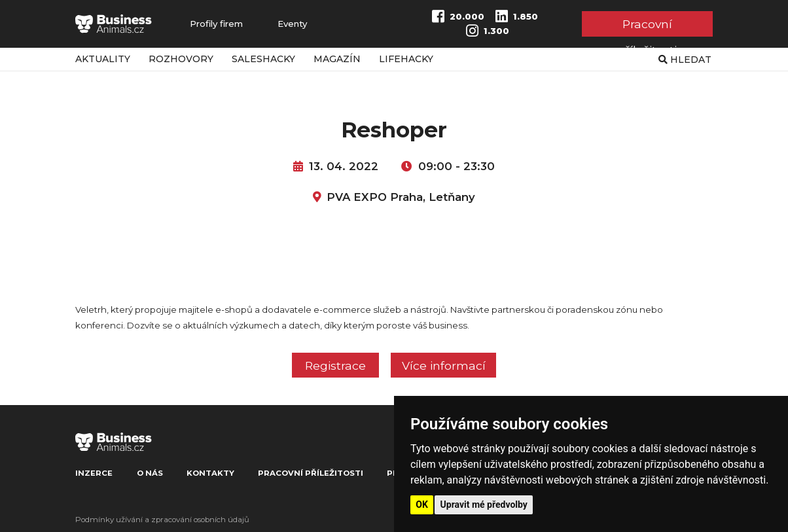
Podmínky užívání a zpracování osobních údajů (162, 520)
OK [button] (422, 505)
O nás (150, 473)
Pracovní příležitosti (647, 27)
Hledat (685, 60)
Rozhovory (181, 59)
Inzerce (94, 473)
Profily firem (216, 24)
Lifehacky (406, 59)
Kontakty (210, 473)
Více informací (444, 365)
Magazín (337, 59)
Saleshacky (263, 59)
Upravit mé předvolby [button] (484, 505)
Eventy (292, 24)
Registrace (335, 365)
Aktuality (103, 59)
